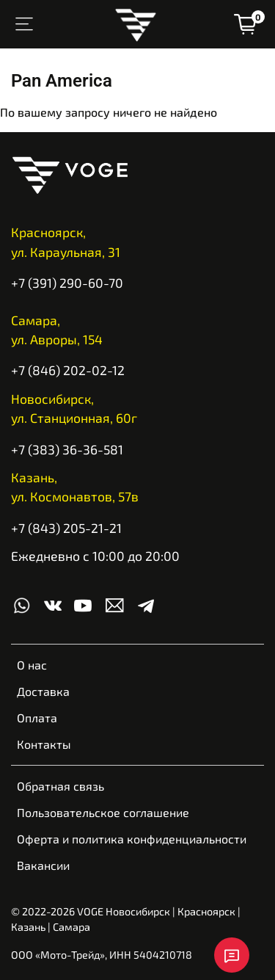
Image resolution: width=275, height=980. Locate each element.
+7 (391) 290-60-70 (67, 283)
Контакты (44, 744)
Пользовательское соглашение (103, 812)
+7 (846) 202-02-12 (68, 370)
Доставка (43, 691)
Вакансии (43, 865)
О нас (32, 665)
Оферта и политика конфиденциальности (132, 839)
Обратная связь (60, 786)
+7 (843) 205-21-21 (66, 528)
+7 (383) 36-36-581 (67, 449)
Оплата (37, 718)
